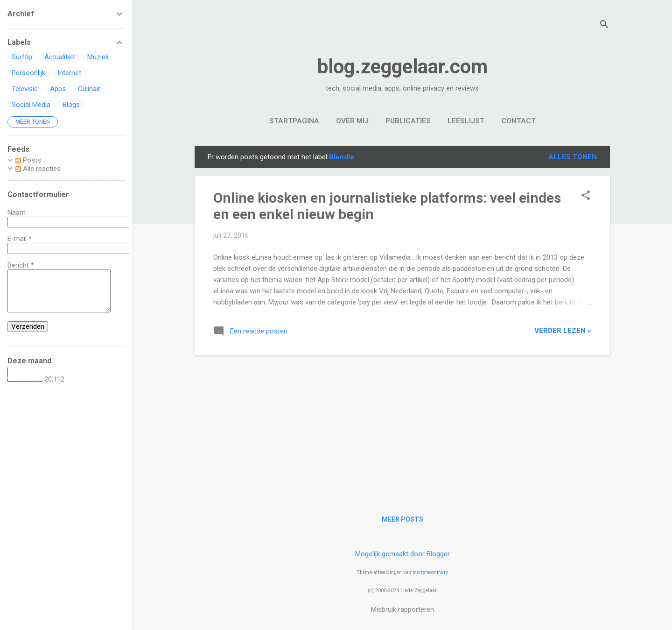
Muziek (98, 57)
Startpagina (294, 121)
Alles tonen (573, 157)
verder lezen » (563, 331)
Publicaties (408, 121)
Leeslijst (466, 121)
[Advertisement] (402, 428)
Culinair (89, 89)
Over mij (352, 121)
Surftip (22, 57)
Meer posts (402, 519)
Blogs (71, 105)
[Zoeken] (604, 25)
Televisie (25, 89)
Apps (58, 89)
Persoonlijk (28, 73)
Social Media (31, 105)
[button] (586, 196)
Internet (69, 73)
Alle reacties (38, 169)
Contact (518, 121)
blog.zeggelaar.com (402, 67)
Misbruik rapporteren (402, 609)
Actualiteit (60, 57)
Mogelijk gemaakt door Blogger (402, 554)
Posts (28, 160)
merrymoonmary (430, 572)
